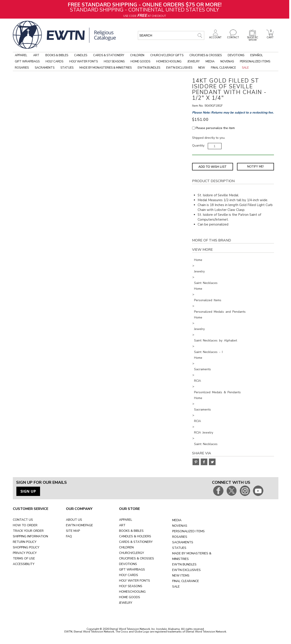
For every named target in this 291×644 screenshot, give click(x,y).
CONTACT (233, 36)
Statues (67, 68)
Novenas (227, 62)
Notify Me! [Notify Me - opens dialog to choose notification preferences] (255, 167)
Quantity (198, 146)
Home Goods (140, 62)
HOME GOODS (130, 597)
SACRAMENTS (183, 542)
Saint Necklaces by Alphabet (216, 340)
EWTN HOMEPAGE (79, 525)
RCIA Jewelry (204, 433)
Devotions (236, 55)
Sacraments (45, 68)
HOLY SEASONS (131, 586)
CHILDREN (126, 547)
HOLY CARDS (129, 575)
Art (36, 55)
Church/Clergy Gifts (167, 55)
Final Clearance (223, 68)
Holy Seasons (114, 62)
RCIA (198, 381)
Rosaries (22, 68)
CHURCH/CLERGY (132, 553)
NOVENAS (180, 526)
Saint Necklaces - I (208, 352)
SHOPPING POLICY (26, 547)
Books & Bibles (57, 55)
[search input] (171, 35)
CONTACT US (23, 520)
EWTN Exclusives (179, 68)
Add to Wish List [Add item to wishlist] (212, 167)
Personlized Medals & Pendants (217, 392)
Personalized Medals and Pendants (220, 312)
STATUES (179, 548)
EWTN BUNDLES (184, 564)
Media (210, 62)
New (202, 68)
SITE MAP (73, 531)
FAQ (69, 536)
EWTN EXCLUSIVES (186, 570)
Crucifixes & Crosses (206, 55)
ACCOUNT (215, 36)
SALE (176, 587)
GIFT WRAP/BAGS (132, 570)
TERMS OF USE (24, 558)
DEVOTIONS (128, 564)
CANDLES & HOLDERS (135, 536)
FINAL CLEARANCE (186, 581)
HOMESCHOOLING (132, 592)
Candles (81, 55)
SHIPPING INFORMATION (30, 536)
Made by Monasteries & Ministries (106, 68)
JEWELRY (126, 603)
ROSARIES (180, 537)
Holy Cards (54, 62)
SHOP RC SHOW (252, 38)
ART (122, 525)
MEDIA (177, 520)
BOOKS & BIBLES (131, 531)
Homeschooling (169, 62)
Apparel (21, 55)
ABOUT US (74, 520)
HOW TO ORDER (25, 525)
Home (198, 260)
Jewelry (194, 62)
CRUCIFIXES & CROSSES (137, 558)
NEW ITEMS (181, 576)
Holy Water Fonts (84, 62)
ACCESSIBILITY (24, 564)
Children (137, 55)
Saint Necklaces (206, 283)
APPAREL (126, 520)
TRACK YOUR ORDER (28, 531)
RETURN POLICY (25, 542)
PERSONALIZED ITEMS (188, 531)
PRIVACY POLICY (25, 553)
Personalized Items (255, 62)
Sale (245, 68)
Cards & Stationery (109, 55)
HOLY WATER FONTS (135, 581)
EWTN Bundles (149, 68)
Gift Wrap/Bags (27, 62)
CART (270, 36)
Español (257, 55)
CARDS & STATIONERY (136, 542)
